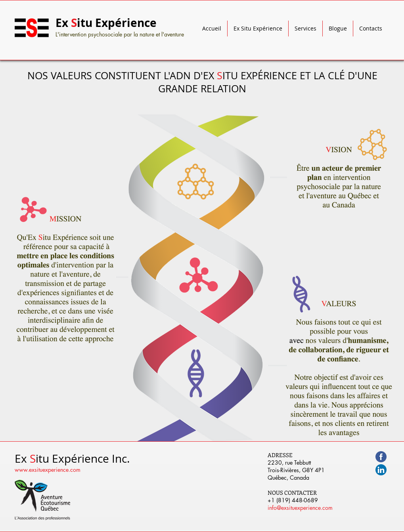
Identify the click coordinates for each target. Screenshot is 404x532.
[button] (258, 29)
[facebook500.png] (381, 457)
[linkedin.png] (381, 470)
